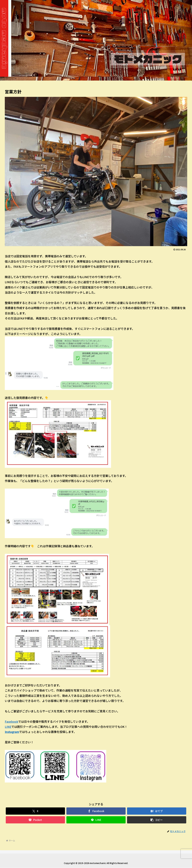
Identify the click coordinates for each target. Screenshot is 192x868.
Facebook (12, 721)
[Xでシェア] (35, 811)
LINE (8, 727)
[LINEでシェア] (96, 820)
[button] (157, 820)
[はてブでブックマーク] (157, 811)
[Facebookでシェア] (96, 811)
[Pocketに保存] (35, 820)
